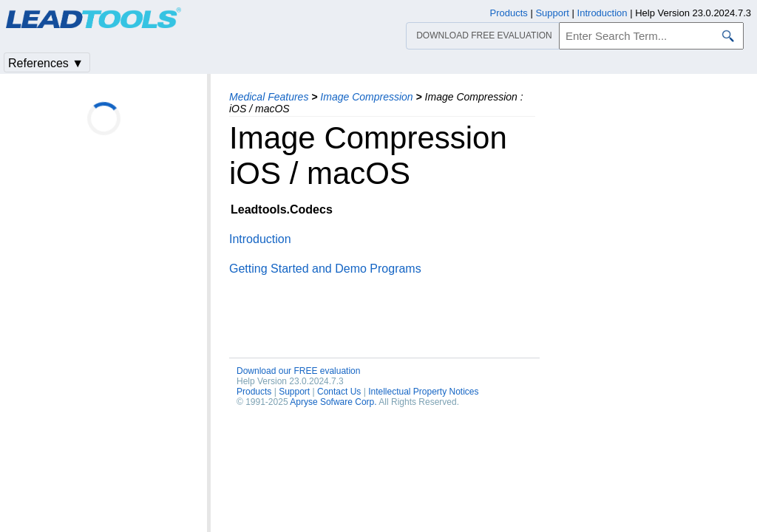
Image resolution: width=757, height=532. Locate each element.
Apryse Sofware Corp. (333, 402)
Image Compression (366, 97)
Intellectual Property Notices (423, 392)
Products (254, 392)
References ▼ (46, 63)
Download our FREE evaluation (298, 371)
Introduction (260, 239)
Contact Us (339, 392)
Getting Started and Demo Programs (325, 269)
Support (294, 392)
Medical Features (269, 97)
